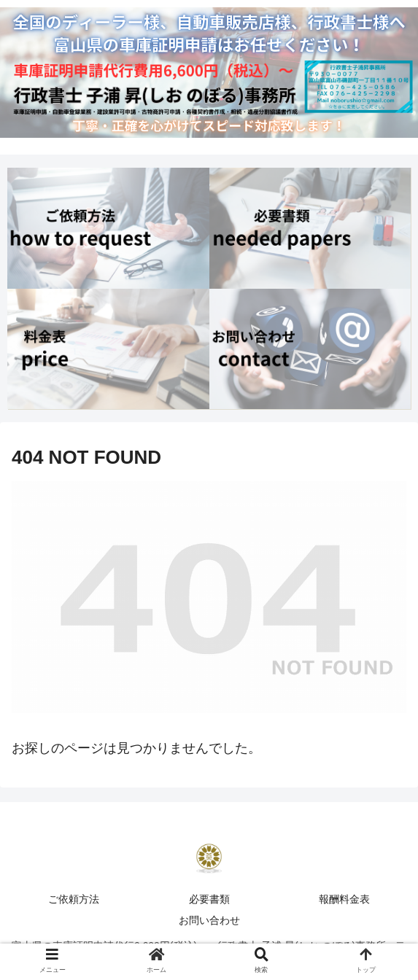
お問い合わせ (209, 920)
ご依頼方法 (74, 899)
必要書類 (209, 899)
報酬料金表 (344, 899)
